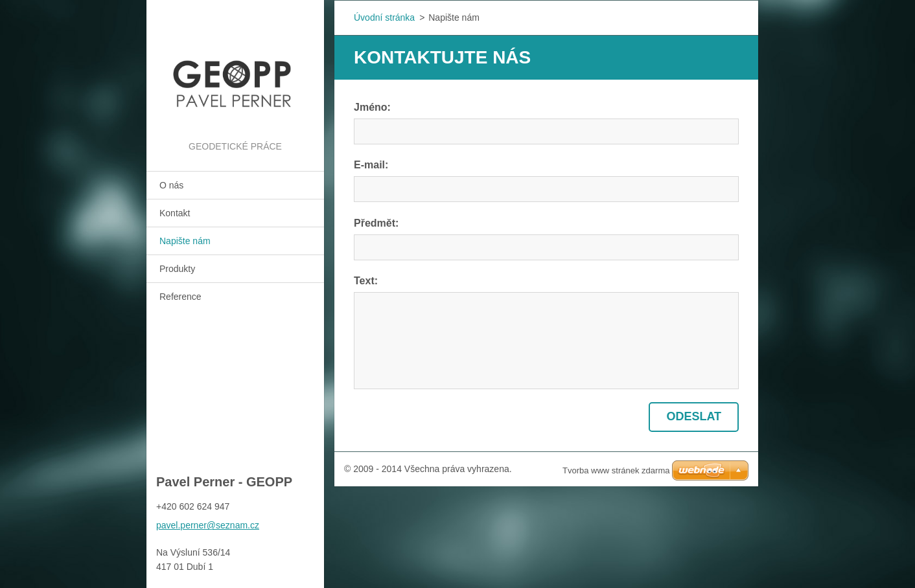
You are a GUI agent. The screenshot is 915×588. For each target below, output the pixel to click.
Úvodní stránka (384, 17)
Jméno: (372, 107)
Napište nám (185, 241)
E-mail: (371, 165)
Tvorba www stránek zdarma (616, 470)
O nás (171, 185)
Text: (366, 281)
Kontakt (175, 213)
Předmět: (376, 223)
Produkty (177, 269)
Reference (180, 297)
